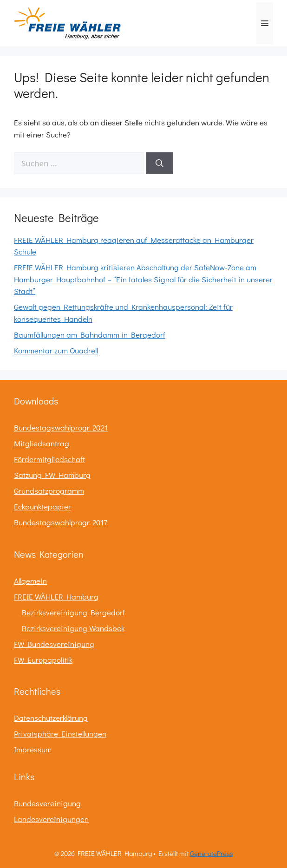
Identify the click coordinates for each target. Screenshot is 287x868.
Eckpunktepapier (42, 506)
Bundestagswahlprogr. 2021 (61, 427)
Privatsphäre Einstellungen (60, 734)
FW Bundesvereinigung (54, 644)
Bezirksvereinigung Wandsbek (73, 628)
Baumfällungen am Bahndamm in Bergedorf (90, 335)
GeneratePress (212, 853)
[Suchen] (160, 163)
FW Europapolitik (43, 660)
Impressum (33, 749)
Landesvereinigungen (51, 819)
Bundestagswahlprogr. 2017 (61, 522)
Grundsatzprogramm (49, 491)
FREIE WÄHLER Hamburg (56, 597)
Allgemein (30, 581)
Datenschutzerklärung (51, 718)
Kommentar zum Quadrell (56, 350)
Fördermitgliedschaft (49, 459)
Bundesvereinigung (47, 803)
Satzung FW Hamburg (52, 475)
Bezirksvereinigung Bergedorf (73, 612)
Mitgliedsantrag (42, 443)
